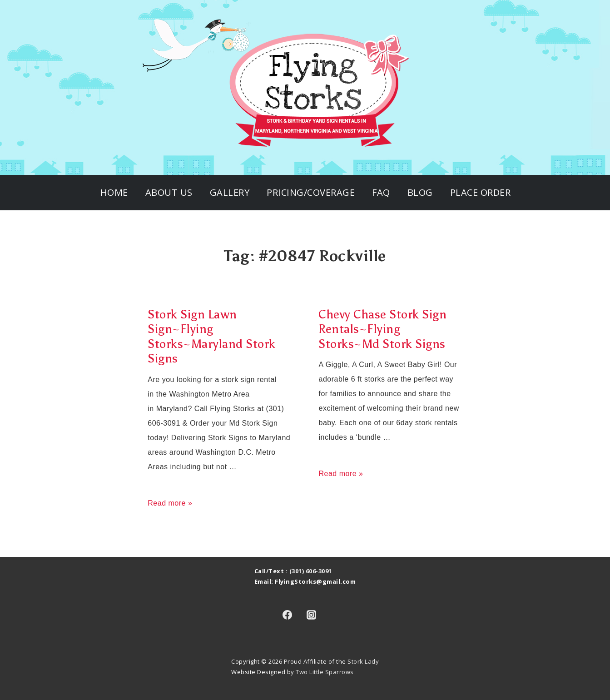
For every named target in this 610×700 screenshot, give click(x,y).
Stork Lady (363, 661)
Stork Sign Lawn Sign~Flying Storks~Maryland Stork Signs (212, 337)
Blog (420, 192)
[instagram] (312, 615)
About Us (169, 192)
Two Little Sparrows (325, 672)
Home (114, 192)
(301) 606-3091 (311, 571)
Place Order (481, 192)
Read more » (170, 503)
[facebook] (288, 615)
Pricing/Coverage (311, 192)
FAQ (381, 192)
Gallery (230, 192)
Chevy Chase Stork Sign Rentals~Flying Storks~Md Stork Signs (382, 329)
